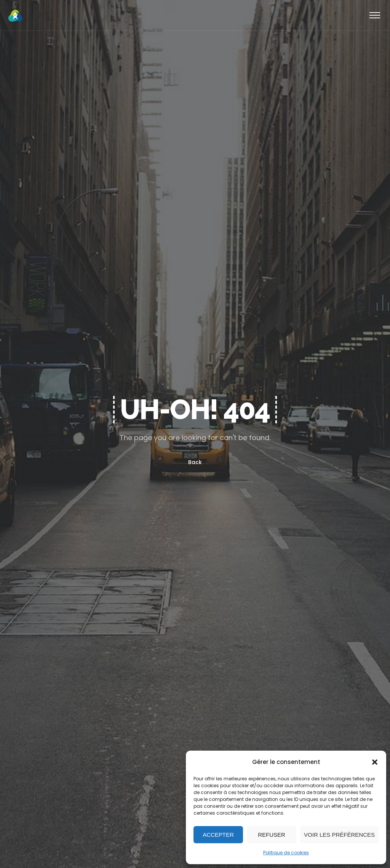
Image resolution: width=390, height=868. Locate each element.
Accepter (218, 835)
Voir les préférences (339, 835)
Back (195, 462)
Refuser (272, 835)
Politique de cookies (286, 853)
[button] (375, 762)
